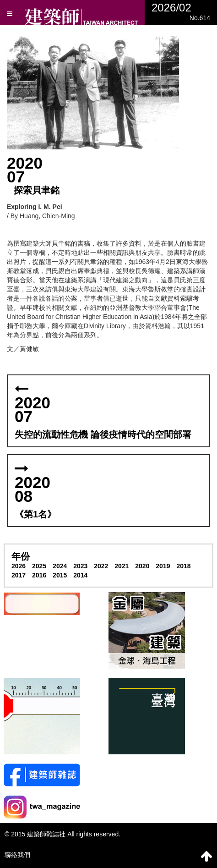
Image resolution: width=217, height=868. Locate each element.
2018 (183, 566)
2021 (122, 566)
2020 (142, 566)
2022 (101, 566)
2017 (19, 575)
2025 (39, 566)
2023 (80, 566)
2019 (163, 566)
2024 (60, 566)
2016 (39, 575)
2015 (60, 575)
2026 (19, 566)
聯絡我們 (17, 855)
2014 (80, 575)
